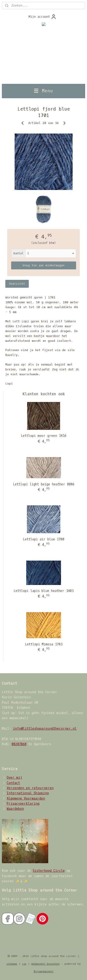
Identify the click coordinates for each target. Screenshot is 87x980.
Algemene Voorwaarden (26, 799)
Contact (13, 783)
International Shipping (28, 793)
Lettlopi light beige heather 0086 (44, 484)
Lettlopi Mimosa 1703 (44, 644)
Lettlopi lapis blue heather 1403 (44, 591)
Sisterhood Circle (49, 871)
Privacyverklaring (23, 804)
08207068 (19, 744)
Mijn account (42, 17)
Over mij (14, 778)
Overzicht (17, 284)
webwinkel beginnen (45, 964)
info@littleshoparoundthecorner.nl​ (45, 729)
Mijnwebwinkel (44, 972)
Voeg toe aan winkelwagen (43, 265)
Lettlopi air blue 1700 (44, 539)
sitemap (12, 964)
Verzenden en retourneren (30, 788)
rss (24, 964)
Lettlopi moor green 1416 (44, 436)
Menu (43, 91)
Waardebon (15, 809)
